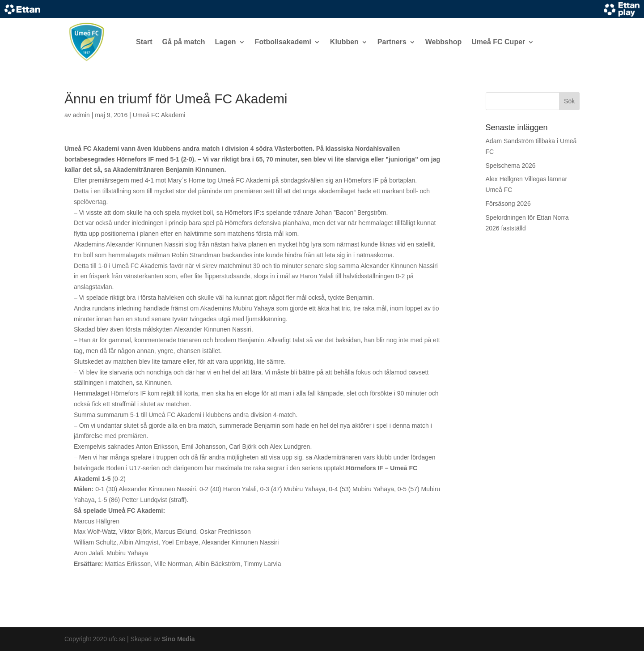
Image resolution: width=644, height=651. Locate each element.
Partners (392, 42)
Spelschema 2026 (511, 166)
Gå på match (183, 42)
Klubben (344, 42)
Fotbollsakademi (283, 42)
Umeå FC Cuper (498, 42)
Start (144, 42)
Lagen (225, 42)
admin (81, 115)
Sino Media (178, 639)
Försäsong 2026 (508, 204)
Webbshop (443, 42)
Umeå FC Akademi (159, 115)
